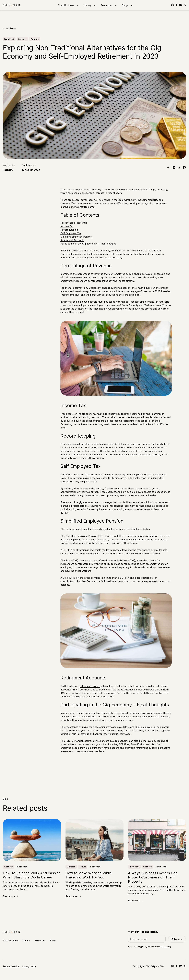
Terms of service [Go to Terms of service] (11, 966)
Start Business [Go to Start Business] (69, 5)
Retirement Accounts (72, 240)
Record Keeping (69, 230)
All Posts (11, 28)
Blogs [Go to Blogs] (127, 5)
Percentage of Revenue (74, 223)
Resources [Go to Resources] (109, 5)
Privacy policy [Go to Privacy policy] (29, 966)
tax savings (83, 258)
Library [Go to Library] (90, 5)
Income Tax (67, 226)
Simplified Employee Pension (76, 237)
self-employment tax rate (149, 302)
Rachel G (8, 170)
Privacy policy (165, 946)
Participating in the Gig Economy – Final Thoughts (88, 244)
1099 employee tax (146, 727)
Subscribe (177, 939)
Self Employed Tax (71, 233)
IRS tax (91, 458)
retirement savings (90, 686)
